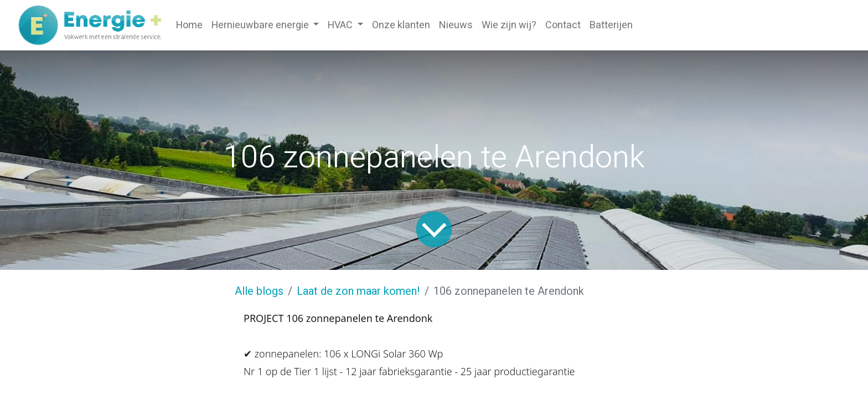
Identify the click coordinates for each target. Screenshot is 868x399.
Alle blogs (259, 291)
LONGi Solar (378, 354)
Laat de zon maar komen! (358, 291)
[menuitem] (189, 25)
